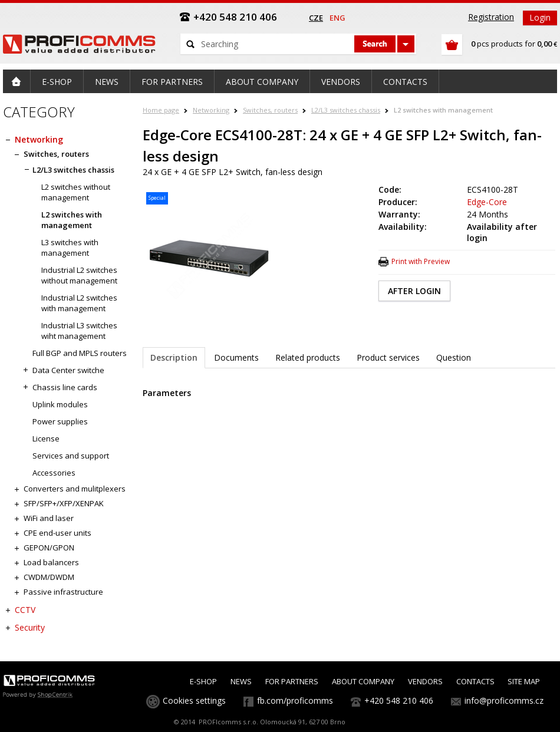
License (46, 438)
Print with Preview (421, 261)
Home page (161, 110)
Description (174, 357)
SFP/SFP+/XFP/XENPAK (64, 503)
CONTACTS (475, 681)
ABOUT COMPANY (363, 681)
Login (540, 17)
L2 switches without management (76, 192)
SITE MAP (524, 681)
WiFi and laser (49, 518)
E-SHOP (203, 681)
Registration (491, 17)
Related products (308, 357)
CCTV (25, 610)
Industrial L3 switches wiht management (79, 331)
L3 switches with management (70, 248)
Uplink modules (60, 404)
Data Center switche (68, 370)
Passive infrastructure (63, 592)
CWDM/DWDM (49, 577)
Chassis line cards (65, 387)
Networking (211, 110)
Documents (236, 357)
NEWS (241, 681)
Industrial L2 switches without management (79, 275)
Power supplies (60, 421)
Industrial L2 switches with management (79, 303)
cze (316, 18)
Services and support (71, 456)
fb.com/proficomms (295, 700)
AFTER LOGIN (414, 291)
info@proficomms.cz (504, 700)
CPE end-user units (57, 533)
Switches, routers (270, 110)
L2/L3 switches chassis (346, 110)
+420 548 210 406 (399, 700)
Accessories (54, 473)
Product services (388, 357)
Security (30, 627)
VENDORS (425, 681)
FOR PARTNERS (292, 681)
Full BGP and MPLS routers (80, 353)
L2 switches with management (443, 110)
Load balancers (51, 562)
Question (454, 357)
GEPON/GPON (49, 548)
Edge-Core (487, 202)
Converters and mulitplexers (75, 489)
